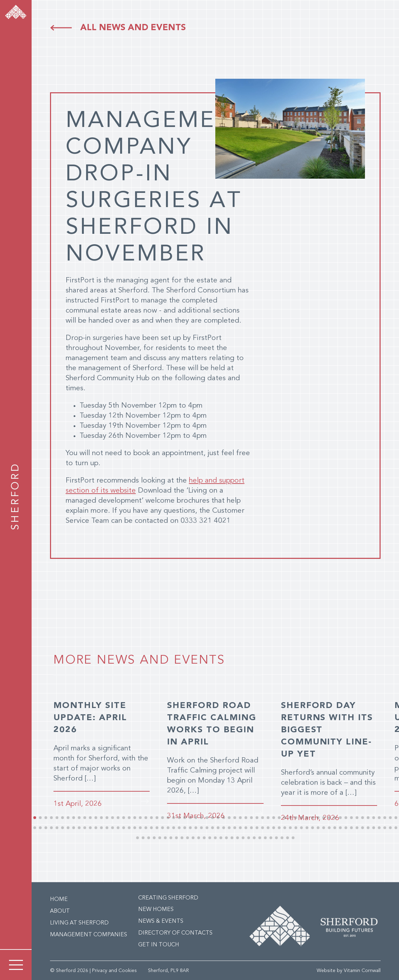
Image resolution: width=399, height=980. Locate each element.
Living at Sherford (79, 922)
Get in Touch (159, 944)
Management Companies (89, 934)
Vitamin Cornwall (362, 970)
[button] (35, 817)
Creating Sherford (168, 897)
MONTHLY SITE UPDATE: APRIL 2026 (91, 718)
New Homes (156, 909)
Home (59, 899)
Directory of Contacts (175, 932)
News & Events (161, 921)
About (60, 911)
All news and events (133, 28)
